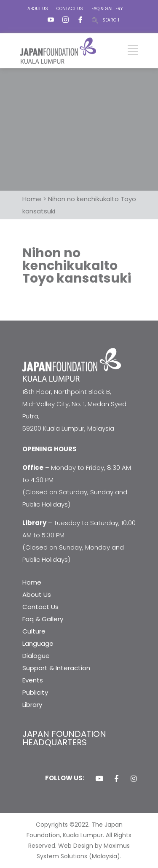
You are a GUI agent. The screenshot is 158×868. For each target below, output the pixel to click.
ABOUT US (38, 9)
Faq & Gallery (43, 619)
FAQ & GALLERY (107, 9)
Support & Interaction (56, 668)
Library (32, 705)
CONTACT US (70, 9)
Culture (34, 631)
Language (38, 643)
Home (32, 582)
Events (33, 680)
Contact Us (40, 607)
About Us (37, 594)
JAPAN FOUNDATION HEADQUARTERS (64, 738)
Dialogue (36, 656)
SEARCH (111, 20)
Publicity (35, 692)
